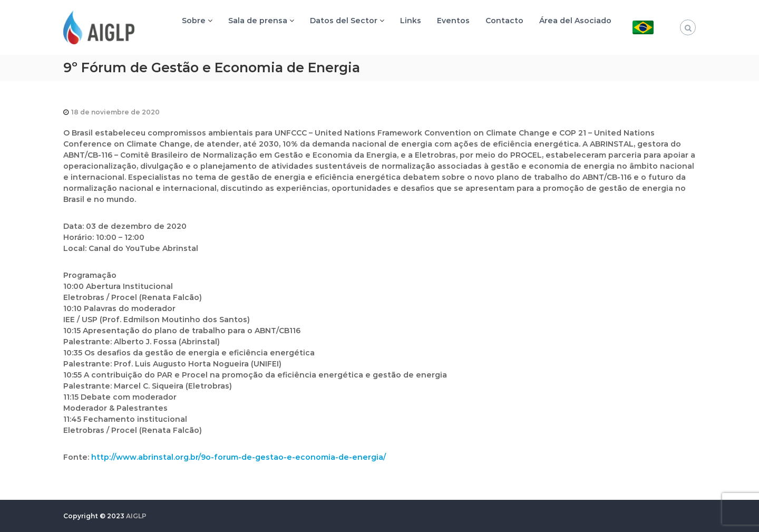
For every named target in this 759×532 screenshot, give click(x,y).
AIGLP (136, 516)
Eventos (453, 21)
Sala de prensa (258, 21)
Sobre (194, 21)
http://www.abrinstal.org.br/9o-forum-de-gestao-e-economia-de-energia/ (239, 457)
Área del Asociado (575, 21)
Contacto (504, 21)
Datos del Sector (344, 21)
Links (411, 21)
